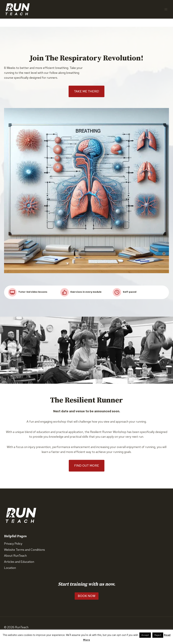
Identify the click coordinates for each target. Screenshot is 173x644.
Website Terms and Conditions (24, 550)
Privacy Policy (13, 544)
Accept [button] (145, 635)
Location (10, 568)
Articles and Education (19, 562)
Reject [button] (158, 635)
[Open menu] (166, 9)
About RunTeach (15, 556)
